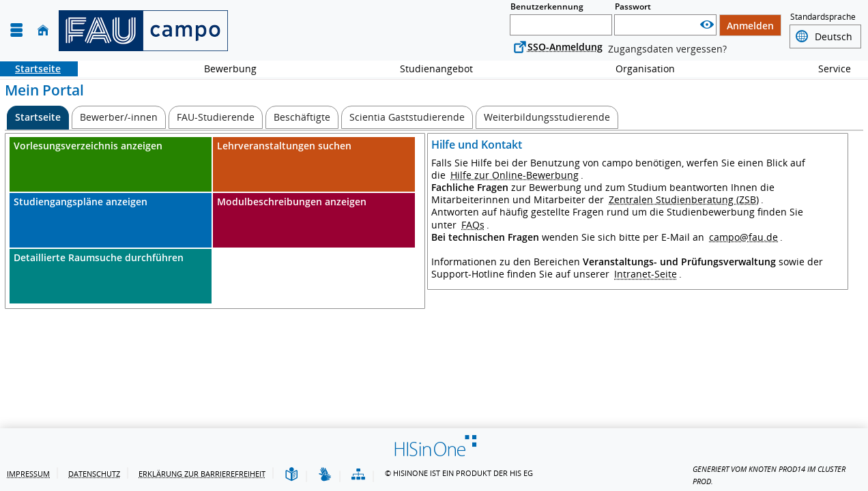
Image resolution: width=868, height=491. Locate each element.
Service (827, 69)
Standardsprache (823, 17)
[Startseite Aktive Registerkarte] (38, 118)
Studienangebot (429, 69)
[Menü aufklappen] (16, 30)
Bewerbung (223, 69)
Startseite (30, 69)
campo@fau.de (743, 237)
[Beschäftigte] (302, 117)
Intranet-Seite (646, 274)
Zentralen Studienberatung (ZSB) (684, 199)
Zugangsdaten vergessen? (667, 49)
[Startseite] (43, 30)
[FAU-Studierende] (216, 117)
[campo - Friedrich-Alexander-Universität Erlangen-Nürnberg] (143, 31)
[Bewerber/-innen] (119, 117)
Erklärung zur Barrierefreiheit (202, 474)
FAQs (473, 225)
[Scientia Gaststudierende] (407, 117)
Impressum (28, 474)
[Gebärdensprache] (325, 475)
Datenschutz (94, 474)
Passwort (633, 6)
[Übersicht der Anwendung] (358, 475)
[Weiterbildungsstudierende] (547, 117)
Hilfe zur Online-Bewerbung (515, 175)
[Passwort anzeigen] (707, 25)
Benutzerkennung (547, 6)
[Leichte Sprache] (291, 475)
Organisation (638, 69)
